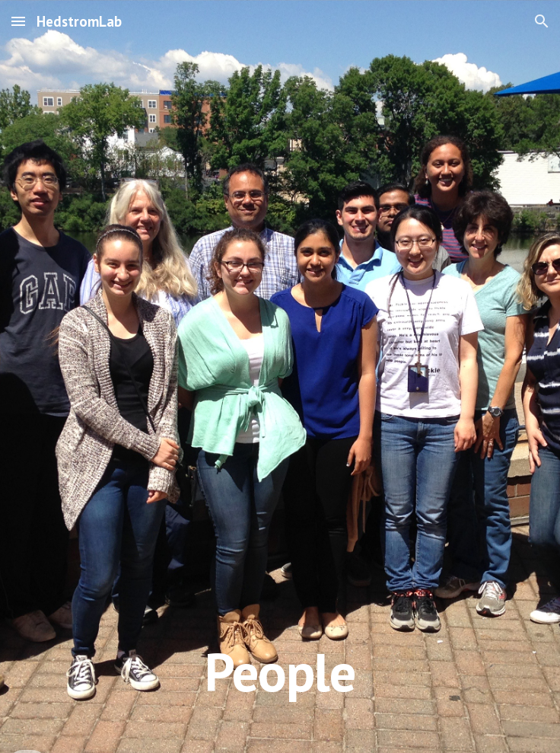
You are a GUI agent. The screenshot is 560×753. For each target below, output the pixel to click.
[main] (280, 376)
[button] (18, 21)
